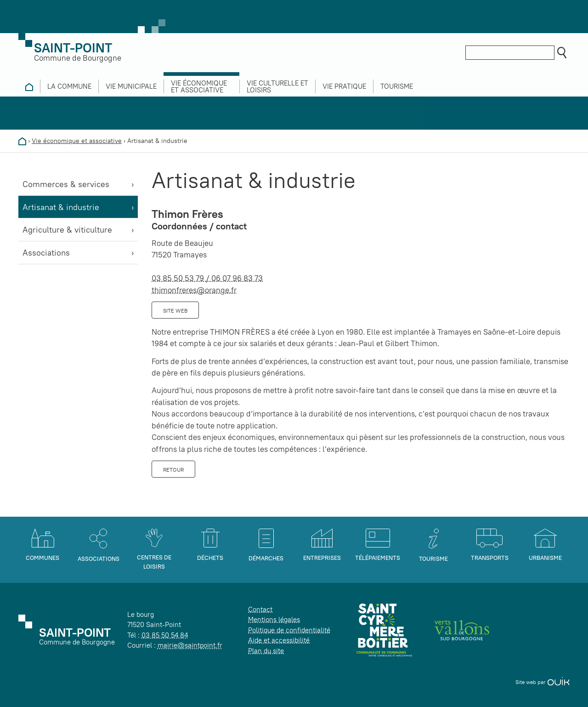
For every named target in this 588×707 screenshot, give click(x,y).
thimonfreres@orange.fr (194, 290)
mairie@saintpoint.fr (190, 645)
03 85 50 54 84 (165, 635)
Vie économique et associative (77, 141)
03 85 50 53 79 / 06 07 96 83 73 (207, 278)
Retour (173, 470)
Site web (175, 311)
